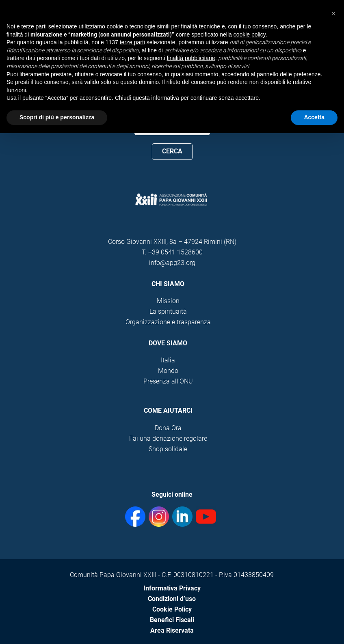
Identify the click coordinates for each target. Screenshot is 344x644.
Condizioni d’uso (172, 599)
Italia (168, 360)
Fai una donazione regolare (168, 438)
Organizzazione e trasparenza (168, 322)
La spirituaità (168, 311)
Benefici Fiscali (172, 620)
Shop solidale (168, 449)
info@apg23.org (172, 263)
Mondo (168, 371)
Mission (168, 301)
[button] (333, 13)
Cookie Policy (172, 609)
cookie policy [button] (250, 34)
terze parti (132, 42)
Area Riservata (172, 630)
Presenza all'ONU (168, 381)
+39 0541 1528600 (175, 252)
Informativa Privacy (172, 588)
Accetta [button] (314, 117)
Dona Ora (168, 428)
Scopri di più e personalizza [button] (57, 117)
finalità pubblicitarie (191, 58)
